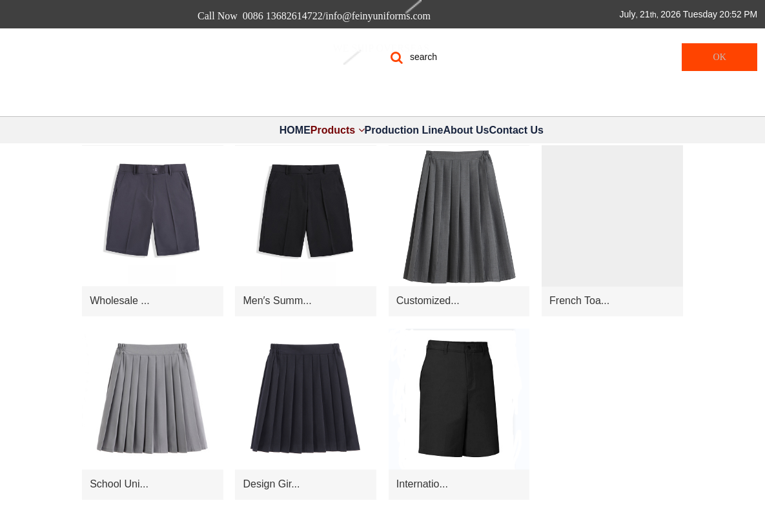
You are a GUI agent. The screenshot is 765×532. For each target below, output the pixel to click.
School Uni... (119, 484)
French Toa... (579, 301)
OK (720, 57)
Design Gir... (271, 484)
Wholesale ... (119, 301)
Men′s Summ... (277, 301)
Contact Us (516, 130)
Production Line (404, 130)
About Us (466, 130)
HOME (295, 130)
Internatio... (422, 484)
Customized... (428, 301)
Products (338, 130)
